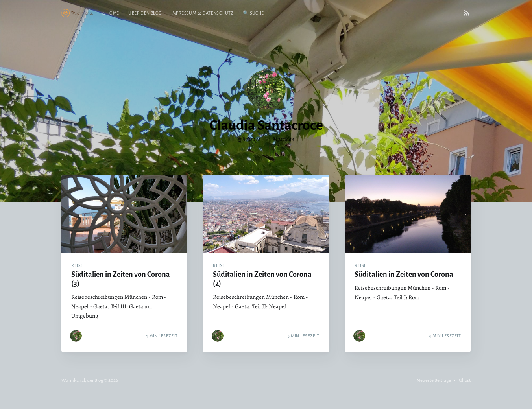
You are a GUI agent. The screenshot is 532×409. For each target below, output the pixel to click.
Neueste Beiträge (434, 380)
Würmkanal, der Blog (82, 380)
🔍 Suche (253, 13)
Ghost (465, 380)
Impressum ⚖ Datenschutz (202, 13)
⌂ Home (111, 13)
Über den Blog (145, 13)
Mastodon (283, 139)
